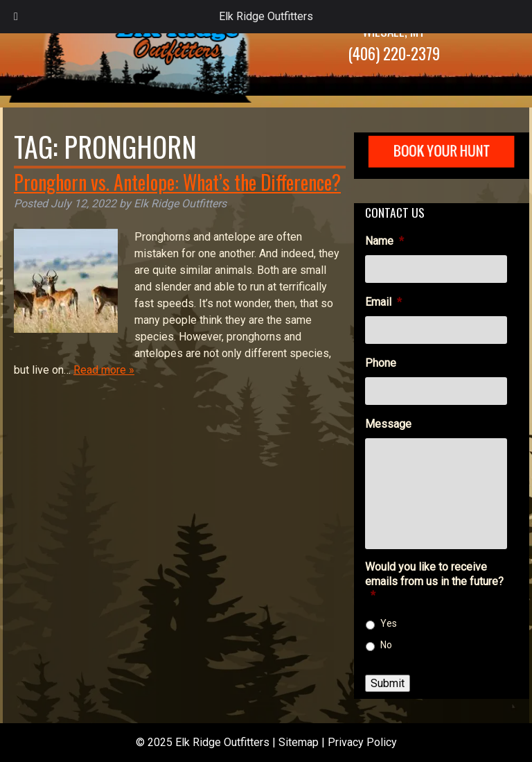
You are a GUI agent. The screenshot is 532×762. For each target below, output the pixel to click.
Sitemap (299, 742)
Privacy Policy (362, 742)
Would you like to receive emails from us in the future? (434, 581)
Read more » (104, 370)
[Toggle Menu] (16, 17)
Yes (389, 623)
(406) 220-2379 (394, 53)
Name (384, 241)
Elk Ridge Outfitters (266, 16)
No (386, 645)
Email (383, 302)
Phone (381, 363)
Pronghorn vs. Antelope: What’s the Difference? (177, 182)
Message (388, 424)
